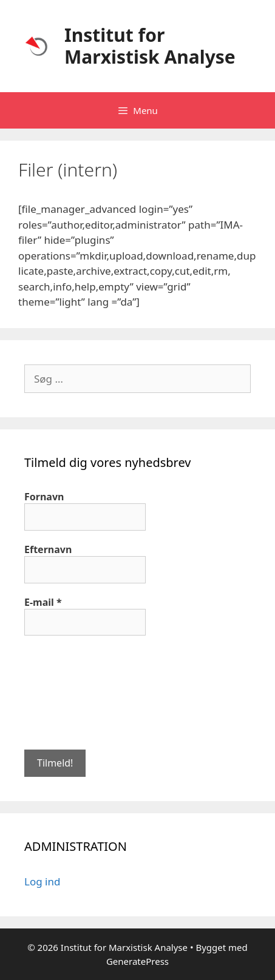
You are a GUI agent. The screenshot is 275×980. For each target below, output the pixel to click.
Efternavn (48, 549)
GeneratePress (137, 961)
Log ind (42, 881)
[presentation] (74, 691)
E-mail (43, 602)
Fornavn (44, 497)
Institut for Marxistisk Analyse (150, 46)
